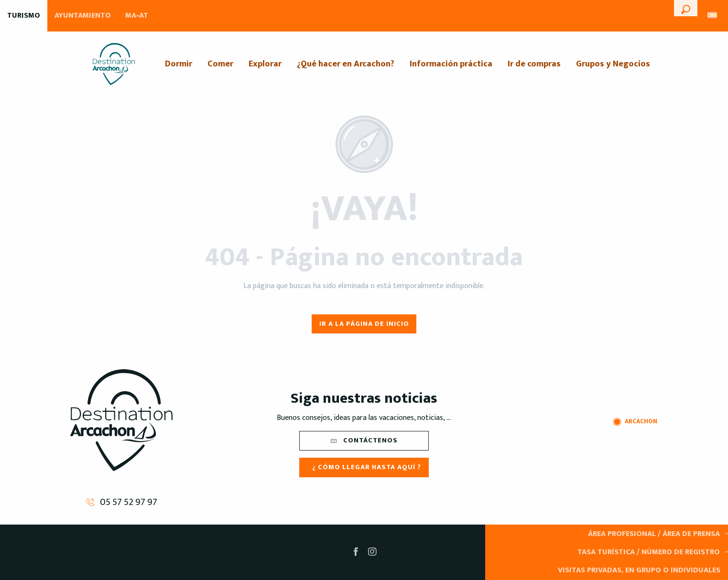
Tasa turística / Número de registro (649, 552)
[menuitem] (114, 64)
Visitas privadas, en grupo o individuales (639, 570)
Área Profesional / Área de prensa (654, 534)
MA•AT (137, 16)
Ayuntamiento (83, 16)
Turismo (24, 16)
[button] (686, 8)
